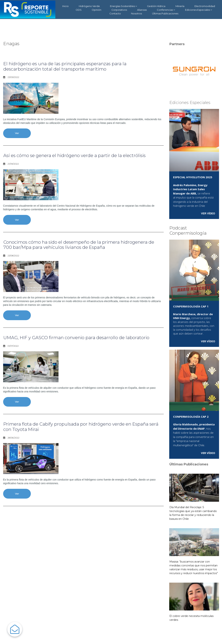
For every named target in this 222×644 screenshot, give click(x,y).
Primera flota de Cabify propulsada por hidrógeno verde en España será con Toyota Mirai (81, 427)
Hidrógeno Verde (89, 6)
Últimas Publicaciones (165, 13)
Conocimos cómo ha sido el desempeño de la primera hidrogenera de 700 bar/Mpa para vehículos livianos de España (79, 245)
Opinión (97, 10)
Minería (180, 6)
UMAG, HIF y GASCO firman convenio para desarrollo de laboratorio (76, 338)
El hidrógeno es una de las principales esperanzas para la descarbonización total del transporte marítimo (65, 66)
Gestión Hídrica (156, 6)
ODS (79, 10)
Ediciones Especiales (199, 10)
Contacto (115, 13)
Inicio (66, 6)
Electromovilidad (205, 6)
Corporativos (119, 10)
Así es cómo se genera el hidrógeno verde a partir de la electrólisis (74, 155)
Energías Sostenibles (123, 6)
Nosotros (136, 13)
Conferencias (166, 10)
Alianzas (142, 10)
